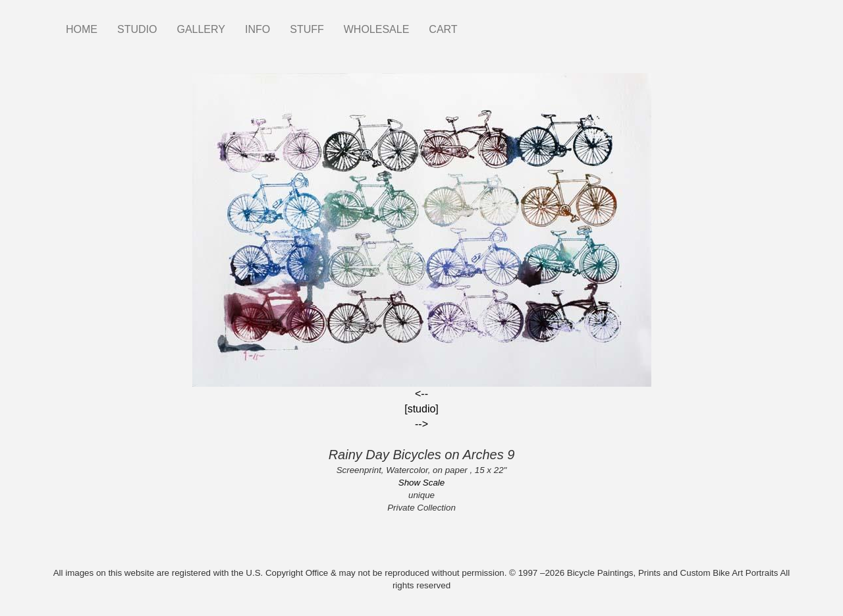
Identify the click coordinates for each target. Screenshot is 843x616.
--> (421, 424)
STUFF (307, 29)
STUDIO (137, 29)
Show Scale (421, 483)
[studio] (421, 409)
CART (443, 29)
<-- (421, 394)
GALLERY (201, 29)
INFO (258, 29)
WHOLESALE (377, 29)
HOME (82, 29)
